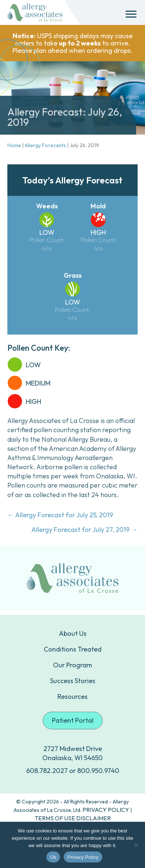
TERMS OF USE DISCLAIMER (73, 818)
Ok (53, 857)
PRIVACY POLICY (106, 810)
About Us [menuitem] (73, 633)
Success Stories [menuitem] (73, 681)
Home (14, 145)
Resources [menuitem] (72, 696)
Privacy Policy (83, 857)
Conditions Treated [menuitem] (73, 649)
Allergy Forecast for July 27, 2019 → (84, 530)
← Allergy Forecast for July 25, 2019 (60, 515)
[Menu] (131, 14)
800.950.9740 (98, 771)
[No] (136, 845)
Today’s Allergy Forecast (72, 180)
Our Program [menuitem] (72, 665)
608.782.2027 (47, 771)
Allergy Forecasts (45, 145)
